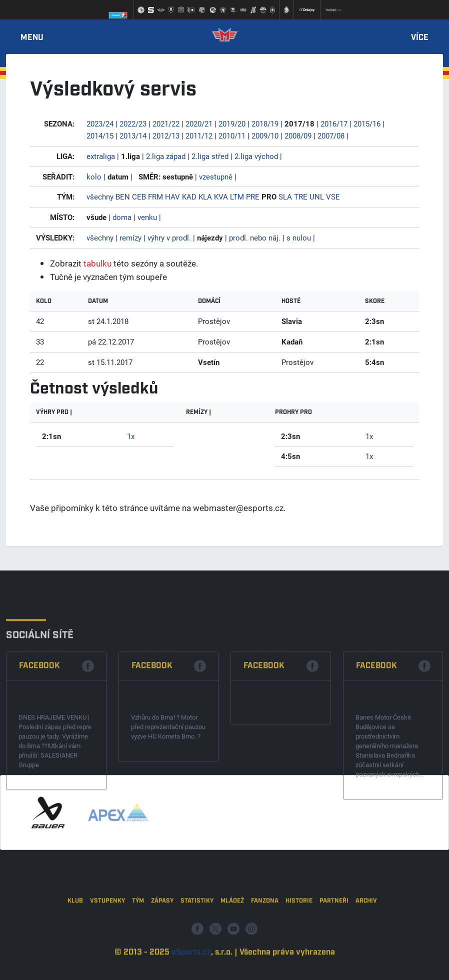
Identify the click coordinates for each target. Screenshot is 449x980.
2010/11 (232, 135)
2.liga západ (166, 156)
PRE (253, 196)
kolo (94, 176)
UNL (317, 196)
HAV (172, 196)
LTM (237, 196)
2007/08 (331, 135)
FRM (155, 196)
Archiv (366, 932)
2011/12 (199, 135)
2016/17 (334, 123)
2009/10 (265, 135)
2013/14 (133, 135)
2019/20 (232, 123)
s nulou (299, 237)
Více (420, 38)
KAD (189, 196)
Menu (32, 38)
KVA (221, 196)
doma (122, 217)
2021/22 (166, 123)
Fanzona (265, 932)
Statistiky (197, 932)
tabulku (97, 263)
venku (147, 217)
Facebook (39, 717)
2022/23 (133, 123)
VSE (333, 196)
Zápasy (162, 932)
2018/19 (265, 123)
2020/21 (199, 123)
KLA (205, 196)
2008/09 (298, 135)
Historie (299, 932)
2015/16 (367, 123)
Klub (75, 932)
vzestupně (216, 176)
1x (131, 436)
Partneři (334, 932)
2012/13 (166, 135)
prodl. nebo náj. (255, 237)
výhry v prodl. (169, 237)
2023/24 (100, 123)
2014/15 (100, 135)
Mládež (232, 932)
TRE (301, 196)
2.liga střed (210, 156)
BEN (123, 196)
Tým (138, 932)
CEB (139, 196)
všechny (100, 196)
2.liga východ (256, 156)
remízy (130, 237)
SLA (285, 196)
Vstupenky (107, 932)
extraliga (101, 156)
